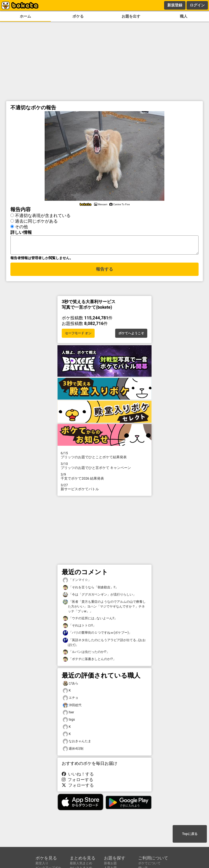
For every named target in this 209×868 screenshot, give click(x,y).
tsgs (69, 721)
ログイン (197, 5)
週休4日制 (73, 750)
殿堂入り (42, 863)
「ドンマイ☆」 (77, 582)
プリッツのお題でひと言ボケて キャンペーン (104, 467)
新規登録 (175, 5)
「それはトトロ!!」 (79, 627)
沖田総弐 (72, 707)
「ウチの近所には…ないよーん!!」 (90, 620)
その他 (21, 226)
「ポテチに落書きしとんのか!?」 (89, 661)
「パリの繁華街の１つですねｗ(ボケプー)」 (97, 634)
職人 (184, 16)
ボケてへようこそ (131, 335)
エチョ (71, 699)
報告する (104, 272)
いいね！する (78, 776)
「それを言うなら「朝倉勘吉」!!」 (91, 589)
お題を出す (131, 16)
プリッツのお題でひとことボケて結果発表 (104, 457)
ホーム (25, 16)
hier (68, 714)
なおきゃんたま (77, 743)
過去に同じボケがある (36, 220)
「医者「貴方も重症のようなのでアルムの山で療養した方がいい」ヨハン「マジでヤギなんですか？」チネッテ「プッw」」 (104, 608)
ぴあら (71, 685)
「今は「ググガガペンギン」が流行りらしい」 (99, 596)
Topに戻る (190, 834)
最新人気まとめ (81, 863)
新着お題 (110, 863)
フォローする (78, 781)
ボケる (78, 16)
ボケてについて (149, 863)
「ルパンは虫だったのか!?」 (86, 654)
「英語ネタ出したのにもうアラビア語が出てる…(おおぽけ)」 (104, 644)
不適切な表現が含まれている (43, 215)
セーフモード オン (78, 335)
